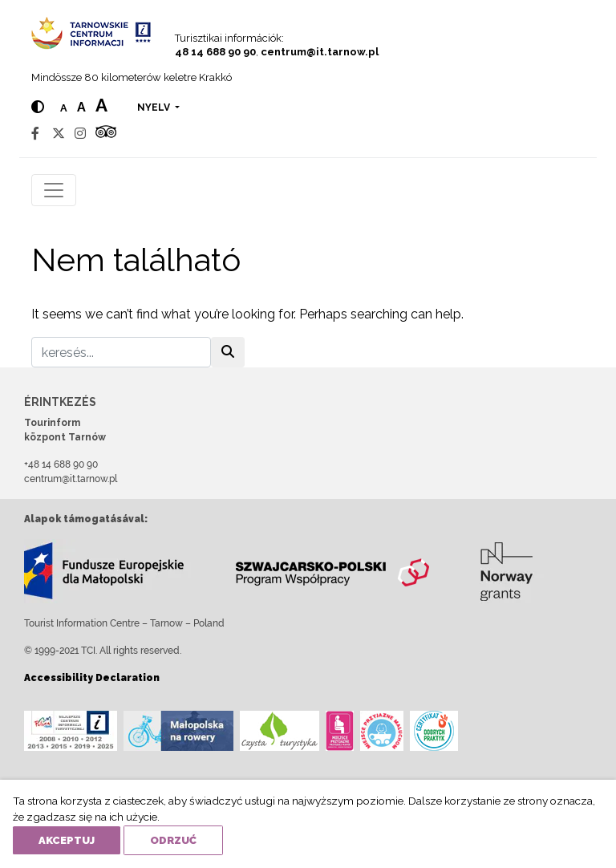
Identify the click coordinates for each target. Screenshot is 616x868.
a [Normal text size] (64, 108)
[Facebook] (35, 134)
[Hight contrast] (38, 107)
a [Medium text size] (81, 107)
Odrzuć (173, 840)
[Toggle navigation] (54, 190)
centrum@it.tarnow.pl (320, 52)
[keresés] (121, 352)
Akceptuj (67, 840)
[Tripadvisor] (106, 134)
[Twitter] (59, 134)
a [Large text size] (101, 105)
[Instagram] (80, 134)
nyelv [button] (155, 107)
